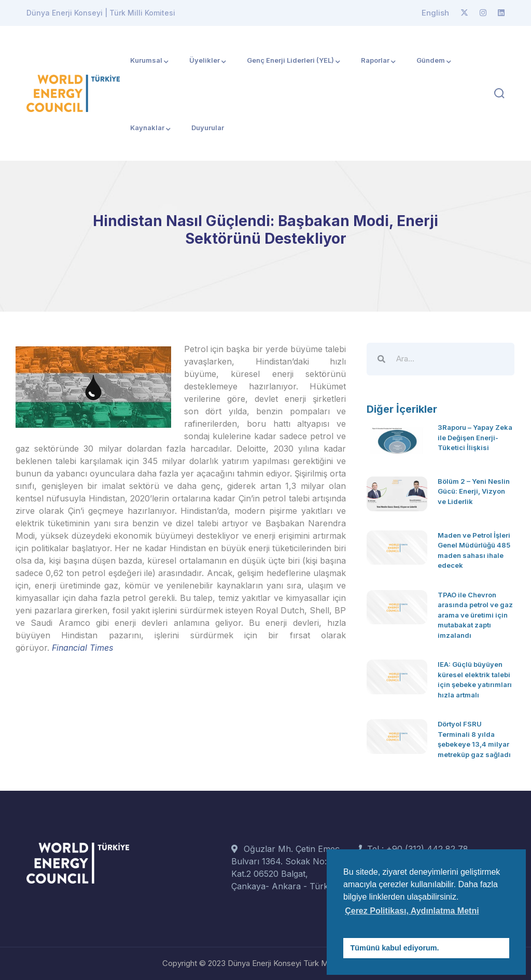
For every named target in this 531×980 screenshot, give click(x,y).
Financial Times (82, 648)
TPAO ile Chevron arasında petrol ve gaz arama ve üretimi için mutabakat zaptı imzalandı (475, 615)
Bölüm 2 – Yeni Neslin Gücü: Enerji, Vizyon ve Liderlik (474, 491)
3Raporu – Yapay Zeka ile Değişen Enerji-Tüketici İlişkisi (475, 437)
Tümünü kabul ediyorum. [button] (395, 948)
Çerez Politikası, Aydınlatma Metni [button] (412, 911)
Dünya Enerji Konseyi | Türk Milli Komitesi (101, 13)
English (435, 13)
